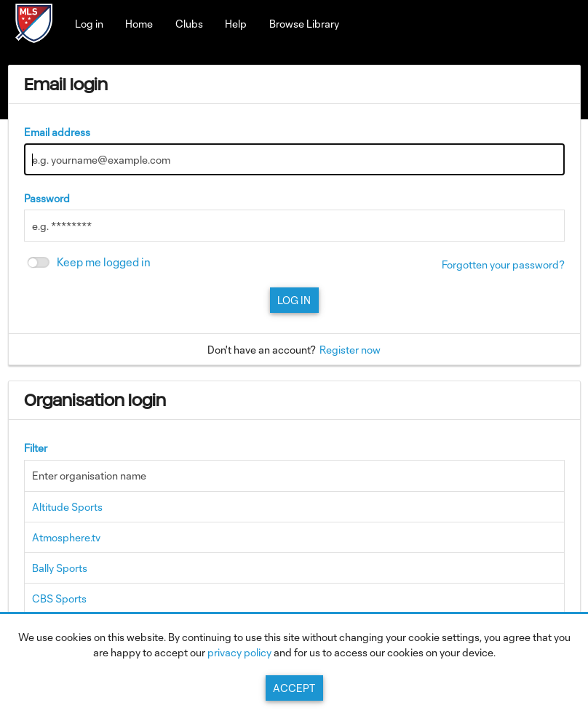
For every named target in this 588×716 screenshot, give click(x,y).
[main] (294, 373)
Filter (36, 448)
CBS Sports (59, 598)
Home (139, 24)
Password (47, 198)
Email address (57, 132)
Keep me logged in (104, 262)
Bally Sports (60, 568)
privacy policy (239, 652)
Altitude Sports (67, 507)
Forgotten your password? (503, 264)
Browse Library (304, 24)
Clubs (189, 24)
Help (236, 24)
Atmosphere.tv (66, 537)
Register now (350, 350)
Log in (89, 24)
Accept (294, 688)
